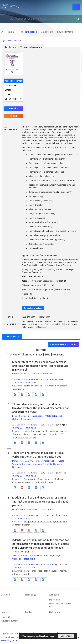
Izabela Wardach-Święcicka (26, 510)
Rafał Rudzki (29, 559)
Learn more (49, 636)
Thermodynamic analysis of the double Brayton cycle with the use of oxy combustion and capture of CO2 (41, 408)
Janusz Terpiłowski (22, 556)
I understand (66, 636)
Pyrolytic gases (46, 482)
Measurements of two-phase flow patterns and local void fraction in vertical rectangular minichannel (40, 366)
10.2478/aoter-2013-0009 (24, 476)
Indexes (5, 612)
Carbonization (31, 479)
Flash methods (51, 571)
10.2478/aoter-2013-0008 (24, 428)
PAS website (56, 612)
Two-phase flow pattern (55, 386)
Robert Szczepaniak (42, 556)
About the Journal (13, 81)
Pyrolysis (58, 522)
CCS (61, 434)
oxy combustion (51, 434)
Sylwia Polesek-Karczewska (42, 461)
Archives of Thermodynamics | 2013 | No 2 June (34, 379)
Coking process (46, 479)
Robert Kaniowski (21, 374)
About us (54, 595)
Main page (31, 595)
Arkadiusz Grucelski (42, 464)
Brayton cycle (20, 434)
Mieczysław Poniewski (41, 374)
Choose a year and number (63, 344)
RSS (13, 116)
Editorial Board (11, 85)
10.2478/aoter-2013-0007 (24, 383)
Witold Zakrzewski (54, 416)
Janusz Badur (37, 416)
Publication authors (9, 621)
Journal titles (29, 32)
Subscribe (13, 109)
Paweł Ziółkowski (21, 416)
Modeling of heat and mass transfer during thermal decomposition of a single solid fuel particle (40, 502)
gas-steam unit (35, 434)
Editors (8, 90)
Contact (8, 94)
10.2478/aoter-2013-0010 (24, 518)
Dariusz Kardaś (20, 461)
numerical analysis (22, 438)
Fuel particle (30, 522)
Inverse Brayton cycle (34, 431)
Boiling (27, 386)
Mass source (31, 482)
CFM (34, 438)
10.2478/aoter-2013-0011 (23, 568)
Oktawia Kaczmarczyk (23, 419)
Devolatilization (45, 522)
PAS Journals (54, 600)
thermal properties (33, 571)
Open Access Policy (13, 99)
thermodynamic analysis (57, 431)
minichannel (37, 386)
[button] (22, 394)
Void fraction (19, 389)
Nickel (26, 574)
